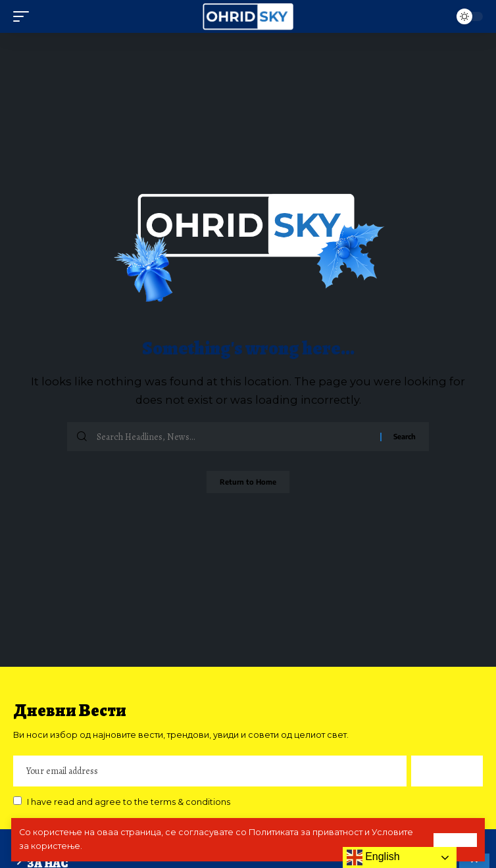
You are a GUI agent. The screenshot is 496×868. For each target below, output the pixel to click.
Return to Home (248, 482)
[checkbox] (17, 801)
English (373, 857)
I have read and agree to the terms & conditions (129, 802)
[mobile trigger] (24, 16)
